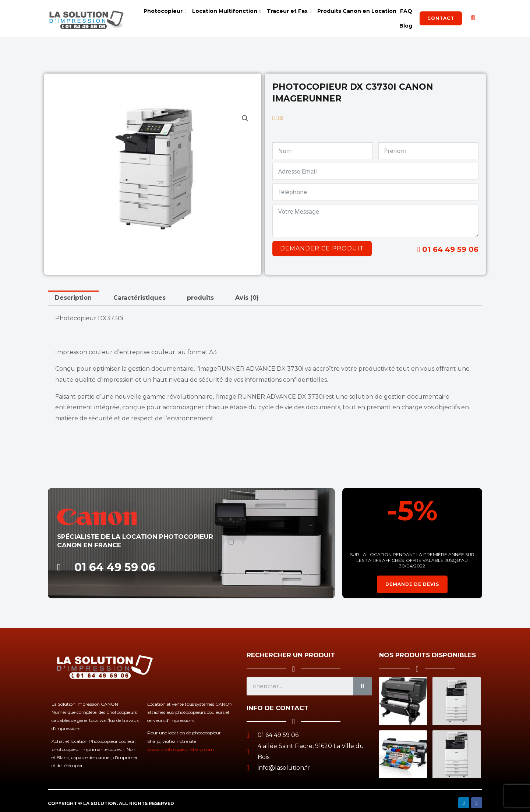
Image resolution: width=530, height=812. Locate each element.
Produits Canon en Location (357, 11)
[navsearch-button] (473, 18)
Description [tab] (73, 298)
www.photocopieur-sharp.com (181, 749)
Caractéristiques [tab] (139, 298)
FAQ (406, 11)
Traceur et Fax (289, 11)
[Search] (363, 686)
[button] (245, 118)
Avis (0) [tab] (247, 298)
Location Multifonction (227, 11)
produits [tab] (200, 298)
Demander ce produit (322, 248)
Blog (406, 26)
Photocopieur (165, 11)
